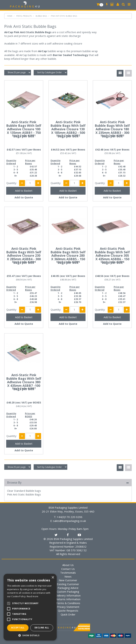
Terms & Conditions (68, 603)
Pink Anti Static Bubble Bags (64, 16)
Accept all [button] (18, 628)
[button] (30, 635)
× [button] (53, 578)
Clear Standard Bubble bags (24, 491)
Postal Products (24, 16)
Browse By (14, 482)
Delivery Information (68, 595)
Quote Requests (68, 610)
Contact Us (68, 569)
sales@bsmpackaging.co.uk (70, 521)
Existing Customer (68, 584)
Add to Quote (24, 197)
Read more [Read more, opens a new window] (33, 596)
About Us (68, 565)
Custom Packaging (68, 592)
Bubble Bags (41, 16)
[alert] (30, 607)
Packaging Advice (68, 588)
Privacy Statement (68, 607)
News (68, 576)
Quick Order (68, 614)
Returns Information (68, 599)
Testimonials (68, 573)
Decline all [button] (42, 628)
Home (10, 16)
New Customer (68, 580)
